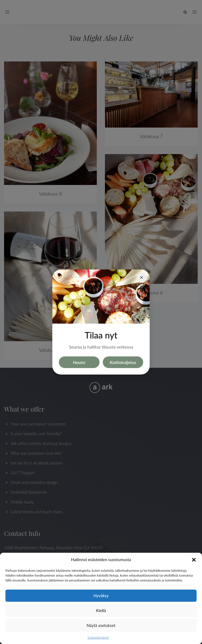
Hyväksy (101, 596)
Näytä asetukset (101, 625)
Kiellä (101, 610)
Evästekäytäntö (98, 637)
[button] (194, 560)
